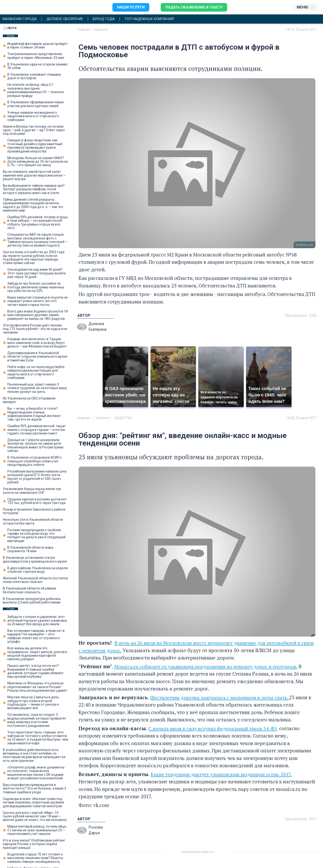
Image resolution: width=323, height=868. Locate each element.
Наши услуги (129, 7)
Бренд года (111, 19)
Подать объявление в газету (193, 7)
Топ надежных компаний (160, 19)
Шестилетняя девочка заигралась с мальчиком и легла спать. (222, 698)
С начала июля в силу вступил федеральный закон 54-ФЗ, (215, 729)
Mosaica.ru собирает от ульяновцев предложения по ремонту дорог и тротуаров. (208, 667)
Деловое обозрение (69, 19)
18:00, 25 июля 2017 (301, 418)
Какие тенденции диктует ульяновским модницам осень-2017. (223, 774)
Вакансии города (21, 19)
